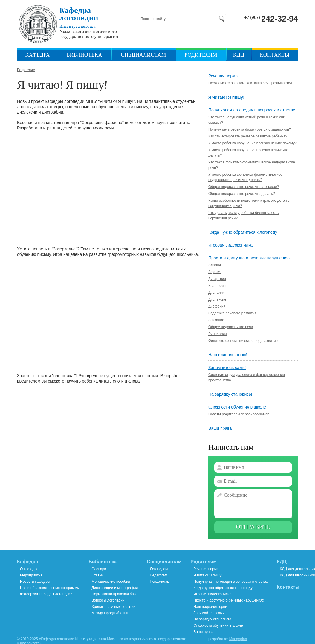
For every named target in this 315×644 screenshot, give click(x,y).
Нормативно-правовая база (114, 594)
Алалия (215, 265)
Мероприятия (31, 575)
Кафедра (37, 55)
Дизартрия (217, 279)
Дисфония (217, 306)
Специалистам (143, 55)
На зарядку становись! (230, 394)
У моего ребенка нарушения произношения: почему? (253, 143)
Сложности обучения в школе (237, 407)
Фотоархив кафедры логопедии (46, 594)
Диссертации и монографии (115, 588)
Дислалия (217, 293)
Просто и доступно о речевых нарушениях (249, 258)
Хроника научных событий (113, 607)
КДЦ (239, 55)
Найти (221, 19)
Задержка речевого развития (232, 313)
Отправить (253, 527)
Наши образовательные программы (50, 588)
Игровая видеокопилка (230, 245)
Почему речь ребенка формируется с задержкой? (250, 129)
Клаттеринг (218, 286)
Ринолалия (218, 334)
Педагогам (159, 575)
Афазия (215, 272)
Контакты (275, 55)
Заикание (216, 320)
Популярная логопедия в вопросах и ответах (252, 110)
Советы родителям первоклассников (239, 414)
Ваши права (220, 428)
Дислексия (217, 299)
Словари (99, 569)
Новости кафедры (35, 582)
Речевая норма (223, 76)
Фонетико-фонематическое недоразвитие (243, 341)
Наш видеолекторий (228, 355)
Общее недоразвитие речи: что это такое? (244, 187)
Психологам (160, 582)
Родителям (201, 55)
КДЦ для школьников (297, 575)
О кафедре (29, 569)
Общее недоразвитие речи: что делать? (242, 194)
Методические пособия (111, 582)
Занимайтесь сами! (227, 368)
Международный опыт (110, 613)
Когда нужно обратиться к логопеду (243, 232)
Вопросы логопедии (108, 600)
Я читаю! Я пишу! (226, 97)
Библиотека (84, 55)
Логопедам (159, 569)
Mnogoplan (238, 639)
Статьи (97, 575)
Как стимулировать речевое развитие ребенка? (248, 136)
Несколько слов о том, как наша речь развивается (250, 83)
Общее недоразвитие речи (231, 327)
